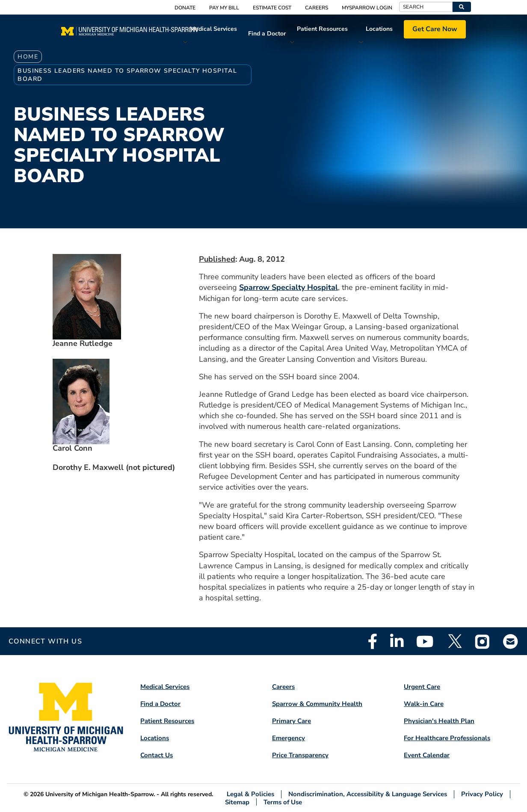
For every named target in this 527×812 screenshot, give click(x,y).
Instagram (483, 641)
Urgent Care (422, 687)
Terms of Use (283, 802)
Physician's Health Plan (439, 721)
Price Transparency (300, 755)
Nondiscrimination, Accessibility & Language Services (368, 794)
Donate (185, 8)
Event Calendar (427, 755)
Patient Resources (322, 29)
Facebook (373, 641)
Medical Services (213, 29)
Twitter (454, 641)
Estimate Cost (272, 8)
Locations (379, 29)
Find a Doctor (267, 34)
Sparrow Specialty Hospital (289, 287)
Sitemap (237, 802)
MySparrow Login (367, 8)
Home (28, 57)
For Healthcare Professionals (447, 738)
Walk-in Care (424, 704)
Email (511, 641)
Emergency (289, 738)
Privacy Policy (482, 794)
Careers (317, 8)
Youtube (425, 641)
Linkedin (397, 641)
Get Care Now (435, 29)
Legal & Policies (250, 794)
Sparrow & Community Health (317, 704)
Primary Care (292, 721)
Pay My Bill (224, 8)
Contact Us (157, 755)
